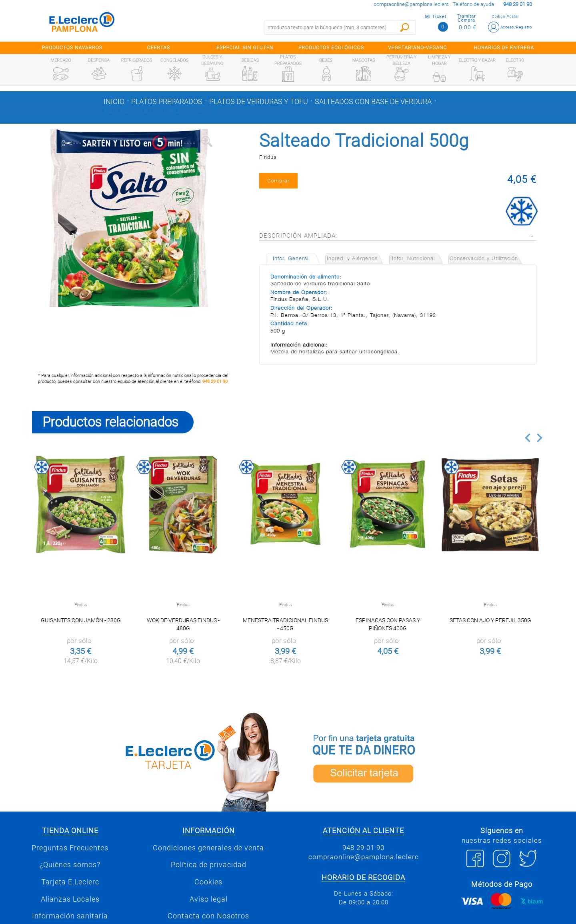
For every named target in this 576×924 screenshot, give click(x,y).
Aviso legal (209, 899)
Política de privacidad (209, 865)
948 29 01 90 (215, 382)
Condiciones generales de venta (208, 848)
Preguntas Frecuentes (70, 848)
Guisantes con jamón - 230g (81, 620)
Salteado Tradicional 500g (153, 112)
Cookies (208, 882)
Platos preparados (167, 102)
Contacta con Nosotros (208, 916)
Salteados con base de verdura (373, 102)
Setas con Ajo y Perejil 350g (490, 620)
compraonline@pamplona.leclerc (411, 4)
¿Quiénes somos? (70, 865)
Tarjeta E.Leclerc (70, 882)
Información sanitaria (70, 916)
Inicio (114, 102)
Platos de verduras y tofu (259, 102)
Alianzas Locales (70, 899)
